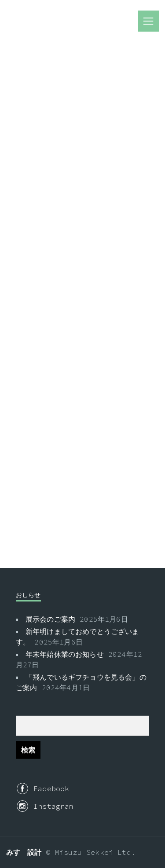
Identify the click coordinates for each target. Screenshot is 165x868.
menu (148, 21)
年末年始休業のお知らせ (65, 654)
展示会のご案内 (50, 619)
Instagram (45, 806)
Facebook (43, 789)
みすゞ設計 (24, 852)
